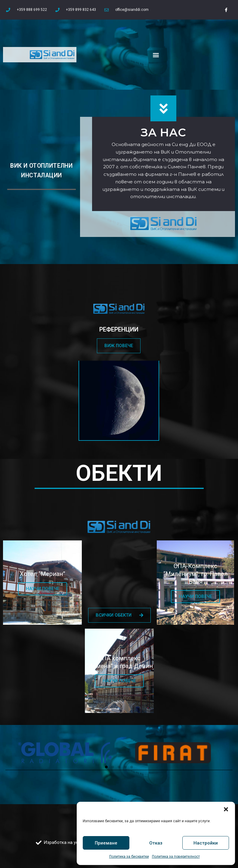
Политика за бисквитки (129, 857)
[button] (226, 809)
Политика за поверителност (176, 857)
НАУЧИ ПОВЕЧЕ (43, 589)
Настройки (206, 843)
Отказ (156, 843)
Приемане (106, 843)
